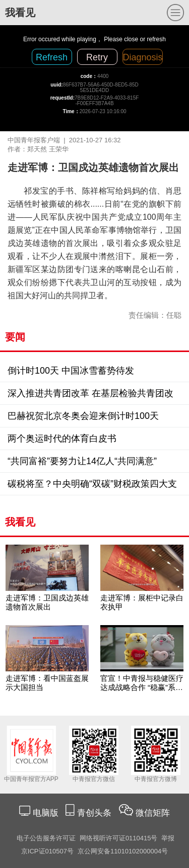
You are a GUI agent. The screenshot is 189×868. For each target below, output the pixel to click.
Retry (97, 57)
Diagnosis (143, 57)
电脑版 (45, 813)
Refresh (52, 57)
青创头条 (96, 813)
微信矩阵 (153, 813)
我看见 (20, 13)
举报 (168, 838)
